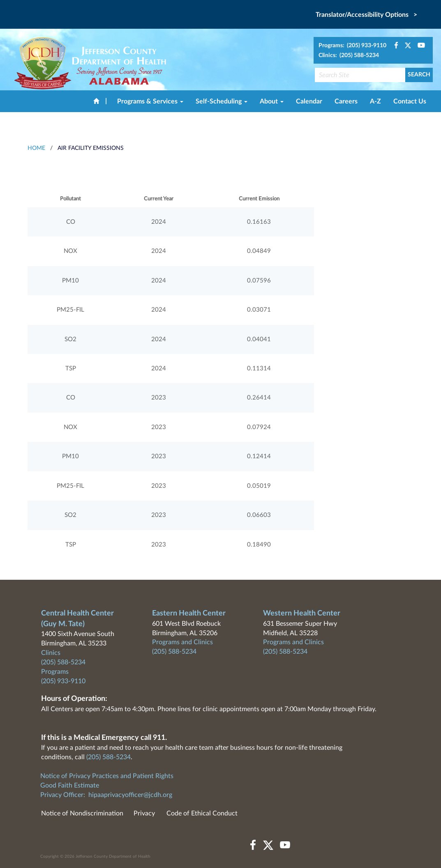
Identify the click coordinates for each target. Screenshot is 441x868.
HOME (36, 148)
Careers (346, 101)
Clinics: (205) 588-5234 (349, 55)
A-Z (375, 101)
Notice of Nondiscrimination (82, 813)
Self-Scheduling (222, 101)
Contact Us (410, 101)
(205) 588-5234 (63, 662)
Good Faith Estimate (70, 785)
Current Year (159, 199)
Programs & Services (150, 101)
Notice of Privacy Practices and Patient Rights (107, 776)
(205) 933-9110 (63, 681)
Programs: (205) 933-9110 (352, 46)
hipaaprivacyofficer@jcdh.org (130, 795)
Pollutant (70, 199)
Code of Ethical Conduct (202, 813)
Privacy (144, 813)
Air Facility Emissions (91, 148)
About (272, 101)
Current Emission (259, 199)
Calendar (309, 101)
